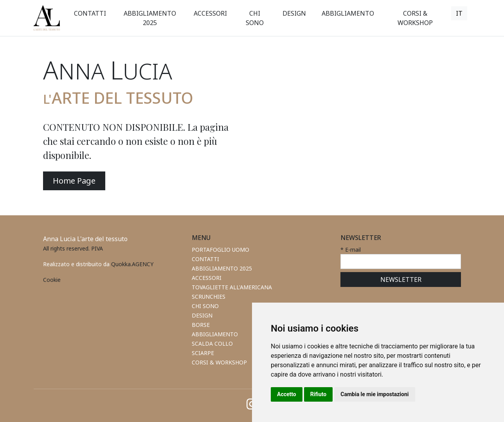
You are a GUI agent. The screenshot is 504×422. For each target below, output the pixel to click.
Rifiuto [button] (319, 394)
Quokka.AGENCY (132, 264)
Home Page (74, 181)
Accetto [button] (287, 394)
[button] (210, 13)
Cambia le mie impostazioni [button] (374, 394)
